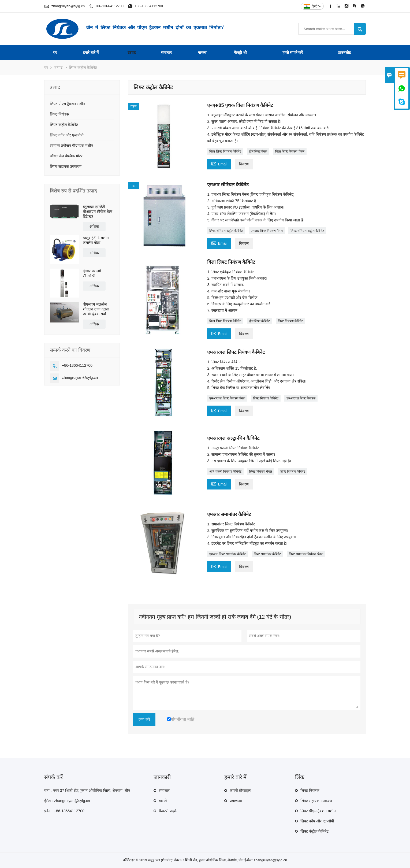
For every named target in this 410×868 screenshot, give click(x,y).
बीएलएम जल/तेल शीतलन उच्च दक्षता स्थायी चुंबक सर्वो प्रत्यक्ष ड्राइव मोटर (96, 309)
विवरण (244, 164)
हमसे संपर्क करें (293, 53)
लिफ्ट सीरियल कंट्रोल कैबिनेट (226, 231)
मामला (202, 53)
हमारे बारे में (91, 53)
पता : (48, 791)
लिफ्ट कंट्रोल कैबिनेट (64, 125)
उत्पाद (132, 53)
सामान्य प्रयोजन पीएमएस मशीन (72, 146)
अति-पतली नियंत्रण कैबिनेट (225, 472)
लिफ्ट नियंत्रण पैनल (261, 472)
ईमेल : (49, 801)
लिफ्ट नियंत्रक (59, 114)
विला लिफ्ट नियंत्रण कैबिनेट (225, 151)
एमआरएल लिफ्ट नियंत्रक (301, 398)
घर (55, 53)
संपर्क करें (53, 777)
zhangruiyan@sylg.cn (68, 6)
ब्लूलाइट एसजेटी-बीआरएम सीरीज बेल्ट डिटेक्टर (98, 212)
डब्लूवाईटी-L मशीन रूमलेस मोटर (96, 240)
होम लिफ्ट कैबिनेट (260, 321)
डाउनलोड (344, 53)
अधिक (94, 227)
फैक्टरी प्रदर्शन (169, 811)
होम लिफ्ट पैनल (258, 151)
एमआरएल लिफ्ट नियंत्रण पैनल (227, 398)
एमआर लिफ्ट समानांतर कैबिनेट (228, 554)
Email (219, 163)
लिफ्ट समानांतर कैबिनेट (267, 554)
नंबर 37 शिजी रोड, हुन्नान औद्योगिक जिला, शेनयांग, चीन (92, 791)
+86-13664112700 (109, 6)
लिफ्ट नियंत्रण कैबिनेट (291, 321)
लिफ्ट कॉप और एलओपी (67, 135)
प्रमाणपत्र (236, 801)
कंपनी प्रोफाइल (240, 791)
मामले (163, 801)
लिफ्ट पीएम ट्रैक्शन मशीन (68, 104)
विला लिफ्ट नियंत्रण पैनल (290, 151)
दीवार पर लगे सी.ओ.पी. (92, 273)
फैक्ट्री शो (240, 53)
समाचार (166, 53)
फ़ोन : (48, 811)
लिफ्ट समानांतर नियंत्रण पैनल (306, 554)
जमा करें (144, 719)
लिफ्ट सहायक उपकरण (66, 166)
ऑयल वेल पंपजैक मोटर (66, 156)
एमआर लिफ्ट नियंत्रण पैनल (267, 231)
